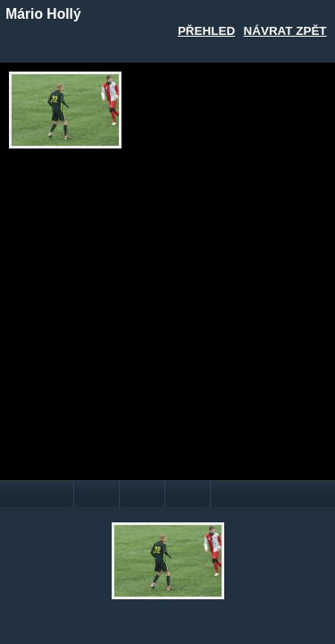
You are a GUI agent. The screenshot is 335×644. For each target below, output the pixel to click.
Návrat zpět (285, 31)
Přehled (206, 31)
